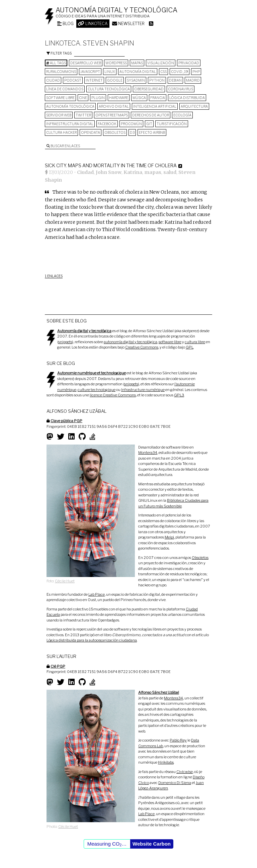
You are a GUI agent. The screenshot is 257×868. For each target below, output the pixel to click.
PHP (196, 72)
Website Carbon (152, 844)
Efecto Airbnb (152, 132)
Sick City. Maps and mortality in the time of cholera (111, 165)
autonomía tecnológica (70, 106)
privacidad (189, 63)
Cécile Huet (65, 581)
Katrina (133, 172)
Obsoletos (115, 132)
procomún (131, 124)
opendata (91, 132)
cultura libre (195, 342)
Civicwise (185, 772)
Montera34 (148, 453)
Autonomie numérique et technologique (92, 373)
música (139, 98)
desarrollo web (86, 63)
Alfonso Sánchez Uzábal (159, 692)
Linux (110, 72)
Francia (158, 98)
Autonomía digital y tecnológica (116, 10)
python (157, 80)
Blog (65, 24)
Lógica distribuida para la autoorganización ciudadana (92, 640)
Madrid (193, 80)
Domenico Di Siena (175, 783)
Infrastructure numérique (143, 390)
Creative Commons (142, 347)
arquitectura (194, 106)
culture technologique (97, 390)
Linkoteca (93, 24)
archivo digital (114, 106)
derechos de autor (151, 115)
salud (170, 172)
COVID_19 (180, 72)
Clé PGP (58, 666)
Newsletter (128, 24)
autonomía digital (138, 72)
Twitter (83, 115)
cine (83, 98)
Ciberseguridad (149, 89)
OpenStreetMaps (112, 115)
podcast (73, 80)
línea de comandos (65, 89)
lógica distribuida (187, 98)
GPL (190, 347)
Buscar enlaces (63, 146)
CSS (163, 72)
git (149, 124)
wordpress (116, 63)
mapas (137, 63)
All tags (56, 63)
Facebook (107, 124)
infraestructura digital (70, 124)
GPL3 (179, 395)
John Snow (109, 172)
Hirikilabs (166, 762)
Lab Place (97, 594)
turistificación (172, 124)
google (115, 80)
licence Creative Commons (113, 395)
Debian (175, 80)
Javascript (90, 72)
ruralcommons (61, 72)
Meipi (169, 537)
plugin (98, 98)
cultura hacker (61, 132)
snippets (65, 342)
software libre (60, 98)
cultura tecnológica (109, 89)
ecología (182, 115)
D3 (132, 132)
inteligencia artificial (155, 106)
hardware (119, 98)
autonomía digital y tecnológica (131, 342)
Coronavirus (181, 89)
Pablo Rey (178, 740)
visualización (161, 63)
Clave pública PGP (66, 421)
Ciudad (53, 80)
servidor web (59, 115)
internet (94, 80)
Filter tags (59, 53)
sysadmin (136, 80)
